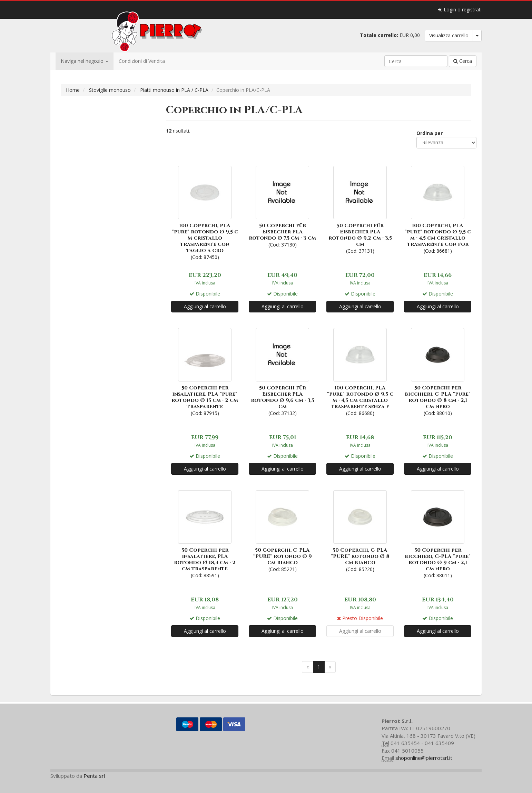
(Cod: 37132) (282, 371)
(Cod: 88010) (438, 371)
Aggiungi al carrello (205, 306)
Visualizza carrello (449, 35)
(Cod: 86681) (438, 209)
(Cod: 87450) (205, 212)
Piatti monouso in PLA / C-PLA (174, 90)
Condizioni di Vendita (142, 61)
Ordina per (430, 133)
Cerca (463, 61)
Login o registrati (460, 9)
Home (73, 90)
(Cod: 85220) (360, 530)
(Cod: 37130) (282, 206)
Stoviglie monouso (110, 90)
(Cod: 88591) (205, 534)
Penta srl (94, 776)
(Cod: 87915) (205, 371)
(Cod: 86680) (360, 371)
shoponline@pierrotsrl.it (424, 758)
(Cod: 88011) (438, 534)
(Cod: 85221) (282, 530)
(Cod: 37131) (360, 209)
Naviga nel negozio (85, 61)
